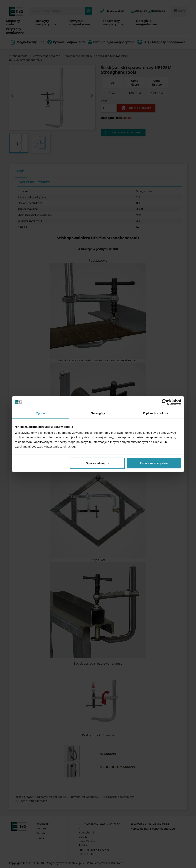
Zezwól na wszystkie (154, 463)
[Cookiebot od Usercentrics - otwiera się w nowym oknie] (165, 402)
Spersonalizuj (98, 463)
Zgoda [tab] (41, 413)
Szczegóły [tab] (98, 413)
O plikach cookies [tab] (155, 413)
